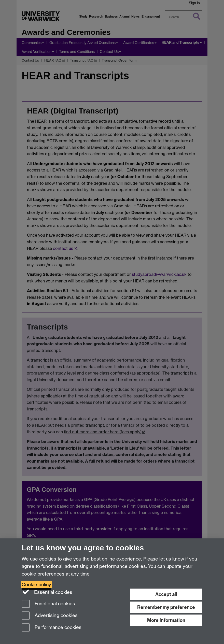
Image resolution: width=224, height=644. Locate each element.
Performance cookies (52, 628)
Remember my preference (166, 607)
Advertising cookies (50, 616)
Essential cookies (47, 592)
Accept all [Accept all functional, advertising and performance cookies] (166, 594)
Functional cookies (48, 604)
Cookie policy (36, 585)
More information (166, 620)
